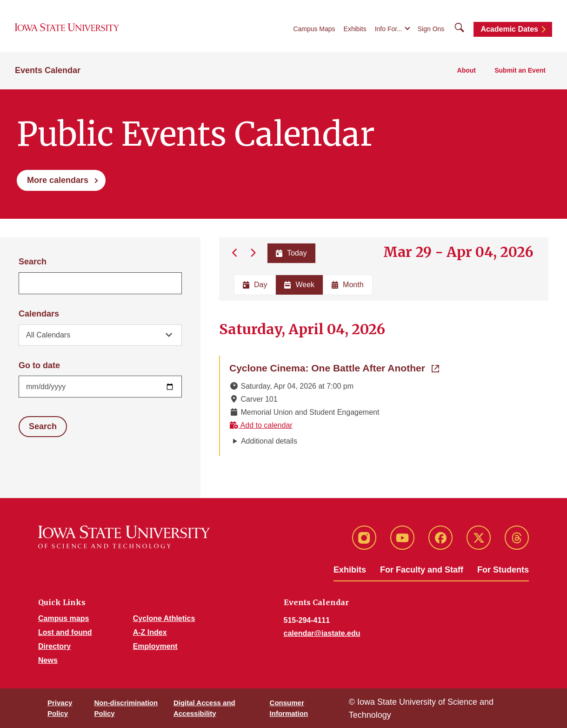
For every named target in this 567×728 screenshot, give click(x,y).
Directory (54, 646)
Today (291, 253)
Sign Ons (431, 29)
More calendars (58, 180)
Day (255, 285)
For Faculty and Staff (422, 570)
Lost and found (65, 632)
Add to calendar (261, 425)
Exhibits (355, 29)
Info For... (389, 29)
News (48, 660)
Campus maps (63, 618)
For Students (503, 570)
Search (33, 262)
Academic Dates (509, 29)
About (467, 70)
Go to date (39, 365)
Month (347, 285)
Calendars (39, 314)
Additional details (269, 441)
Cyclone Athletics (164, 618)
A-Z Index (150, 632)
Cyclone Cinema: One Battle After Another (334, 367)
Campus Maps (314, 29)
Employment (155, 646)
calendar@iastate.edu (322, 633)
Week (299, 285)
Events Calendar (48, 70)
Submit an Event (520, 70)
